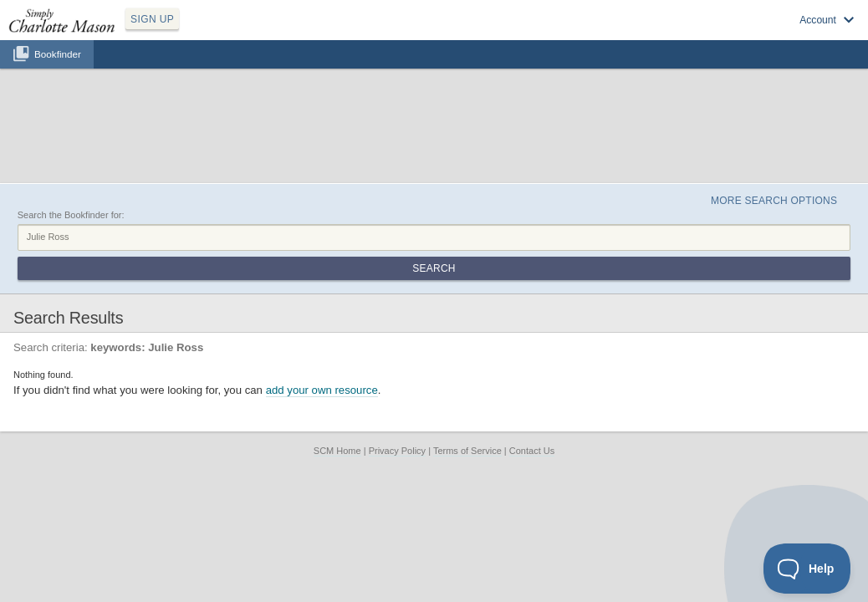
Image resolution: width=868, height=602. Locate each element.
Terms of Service (467, 342)
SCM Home (337, 342)
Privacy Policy (397, 342)
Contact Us (532, 342)
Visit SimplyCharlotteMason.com (766, 34)
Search (797, 157)
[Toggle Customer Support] (807, 569)
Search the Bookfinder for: (71, 136)
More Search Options (756, 118)
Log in (667, 34)
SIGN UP (231, 32)
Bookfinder (58, 72)
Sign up (619, 34)
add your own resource (322, 281)
